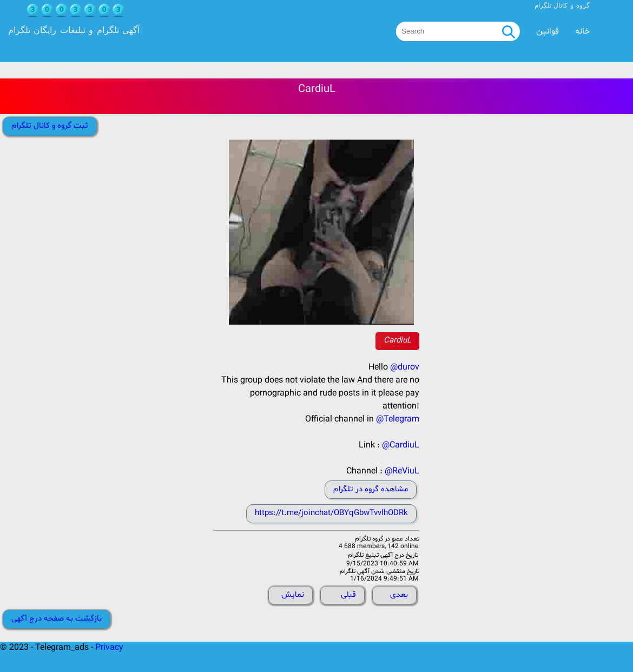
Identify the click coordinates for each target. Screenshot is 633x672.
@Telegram (398, 419)
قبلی (348, 595)
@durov (405, 367)
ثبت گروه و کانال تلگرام (50, 126)
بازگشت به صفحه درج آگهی (57, 619)
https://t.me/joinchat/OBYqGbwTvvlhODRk (331, 513)
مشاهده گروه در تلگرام (371, 489)
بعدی (399, 595)
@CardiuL (401, 445)
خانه (582, 31)
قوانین (548, 31)
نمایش (293, 595)
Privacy (109, 648)
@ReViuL (402, 471)
